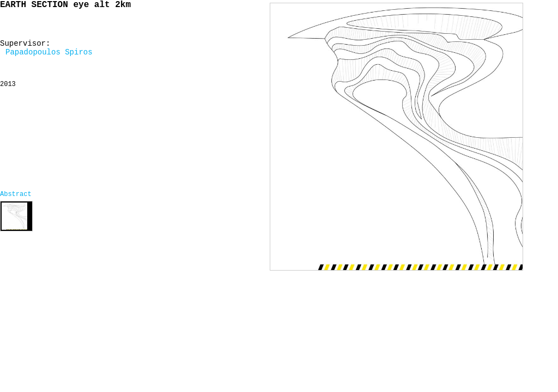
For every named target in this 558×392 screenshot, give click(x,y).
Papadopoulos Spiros (49, 52)
